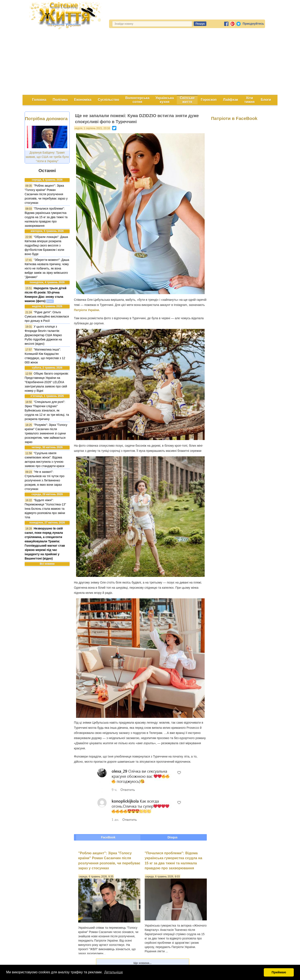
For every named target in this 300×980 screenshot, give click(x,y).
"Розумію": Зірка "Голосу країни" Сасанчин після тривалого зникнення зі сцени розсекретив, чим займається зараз (46, 433)
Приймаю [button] (279, 972)
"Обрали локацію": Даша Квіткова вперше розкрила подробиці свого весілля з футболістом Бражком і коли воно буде (46, 245)
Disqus (173, 837)
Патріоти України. (87, 310)
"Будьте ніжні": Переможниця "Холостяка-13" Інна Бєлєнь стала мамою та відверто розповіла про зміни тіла (45, 509)
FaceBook (108, 837)
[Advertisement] (150, 63)
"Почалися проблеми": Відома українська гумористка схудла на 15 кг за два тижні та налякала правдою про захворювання (46, 217)
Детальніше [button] (113, 972)
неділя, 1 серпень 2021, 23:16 (92, 128)
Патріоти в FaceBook (234, 118)
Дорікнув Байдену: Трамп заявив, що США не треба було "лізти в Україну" (47, 157)
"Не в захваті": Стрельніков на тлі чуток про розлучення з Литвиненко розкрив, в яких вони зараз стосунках (45, 480)
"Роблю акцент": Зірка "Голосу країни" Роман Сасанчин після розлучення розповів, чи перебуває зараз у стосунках (46, 194)
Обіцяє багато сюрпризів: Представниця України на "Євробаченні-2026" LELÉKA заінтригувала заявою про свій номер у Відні (47, 382)
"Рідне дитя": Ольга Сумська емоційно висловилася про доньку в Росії (47, 316)
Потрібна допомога (46, 119)
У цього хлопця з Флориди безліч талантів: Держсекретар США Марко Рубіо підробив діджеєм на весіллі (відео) (43, 335)
